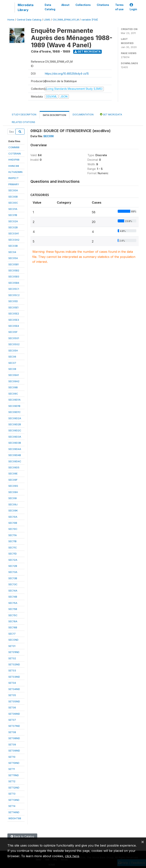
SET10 (12, 757)
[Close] (143, 842)
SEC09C (13, 394)
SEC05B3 (14, 276)
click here (72, 856)
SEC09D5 (14, 467)
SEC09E (13, 473)
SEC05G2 (14, 344)
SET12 (12, 781)
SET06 (12, 707)
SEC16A (13, 621)
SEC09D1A (14, 400)
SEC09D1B (14, 406)
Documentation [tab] (83, 115)
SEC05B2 (14, 270)
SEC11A (13, 535)
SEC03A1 (14, 233)
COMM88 (14, 147)
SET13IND (14, 800)
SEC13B (13, 578)
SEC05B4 (14, 283)
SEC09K (13, 510)
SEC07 (12, 363)
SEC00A (13, 190)
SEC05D (13, 301)
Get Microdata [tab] (111, 114)
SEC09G (13, 486)
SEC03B (13, 246)
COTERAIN (15, 154)
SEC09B (13, 387)
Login (133, 7)
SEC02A (13, 221)
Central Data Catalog (29, 20)
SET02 (12, 658)
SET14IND (14, 812)
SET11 (12, 769)
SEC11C (13, 547)
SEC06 (12, 357)
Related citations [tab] (23, 122)
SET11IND (14, 775)
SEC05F (13, 332)
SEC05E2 (14, 313)
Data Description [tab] (54, 115)
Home (11, 20)
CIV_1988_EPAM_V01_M (66, 20)
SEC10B (13, 523)
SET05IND (14, 701)
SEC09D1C (15, 412)
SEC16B (13, 627)
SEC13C (13, 584)
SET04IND (14, 689)
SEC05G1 (14, 338)
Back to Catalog (22, 836)
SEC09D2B (15, 424)
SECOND (13, 640)
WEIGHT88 (15, 818)
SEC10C (13, 529)
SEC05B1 (13, 264)
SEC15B (13, 609)
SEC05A (13, 258)
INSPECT (13, 178)
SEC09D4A (15, 449)
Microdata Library (26, 7)
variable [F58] (90, 20)
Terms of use (119, 7)
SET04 (12, 683)
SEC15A (13, 603)
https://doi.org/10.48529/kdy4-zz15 (67, 74)
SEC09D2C (15, 430)
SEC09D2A (15, 418)
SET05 (12, 695)
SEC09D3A (15, 437)
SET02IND (14, 664)
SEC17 (12, 634)
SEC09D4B (15, 455)
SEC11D (13, 554)
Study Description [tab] (24, 115)
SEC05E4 (14, 326)
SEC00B (13, 197)
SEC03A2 (14, 240)
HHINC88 (14, 166)
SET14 (12, 806)
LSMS (47, 20)
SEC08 (12, 369)
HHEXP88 (14, 160)
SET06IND (14, 714)
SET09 (12, 744)
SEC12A (13, 560)
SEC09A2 (14, 381)
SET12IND (14, 788)
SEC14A (13, 591)
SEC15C (13, 615)
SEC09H (13, 492)
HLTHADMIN (15, 172)
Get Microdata (88, 52)
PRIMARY (14, 184)
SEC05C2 (14, 295)
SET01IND (14, 652)
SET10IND (14, 763)
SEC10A (13, 517)
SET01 (12, 646)
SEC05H (13, 351)
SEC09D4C (15, 461)
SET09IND (14, 751)
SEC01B (13, 215)
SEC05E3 (14, 320)
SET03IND (14, 677)
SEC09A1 (14, 375)
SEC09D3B (15, 443)
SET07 (12, 720)
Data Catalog (50, 7)
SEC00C (13, 203)
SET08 (12, 732)
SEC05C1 (14, 289)
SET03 (12, 670)
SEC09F (13, 480)
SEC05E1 (13, 307)
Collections (83, 5)
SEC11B (12, 541)
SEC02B (13, 227)
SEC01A (13, 209)
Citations (103, 5)
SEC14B (13, 597)
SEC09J (13, 504)
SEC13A (13, 572)
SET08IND (14, 738)
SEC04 (12, 252)
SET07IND (14, 726)
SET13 (12, 794)
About (65, 5)
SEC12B (13, 566)
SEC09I (13, 498)
